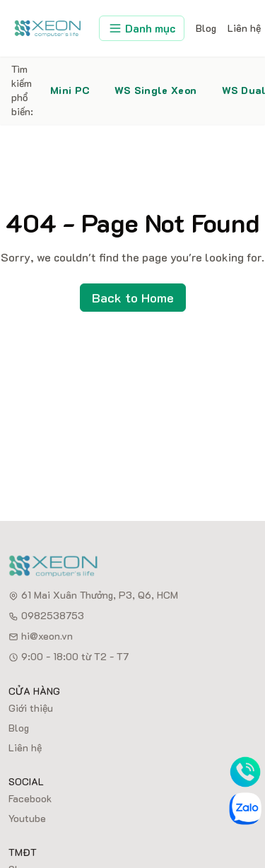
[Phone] (245, 772)
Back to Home (133, 298)
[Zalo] (245, 809)
